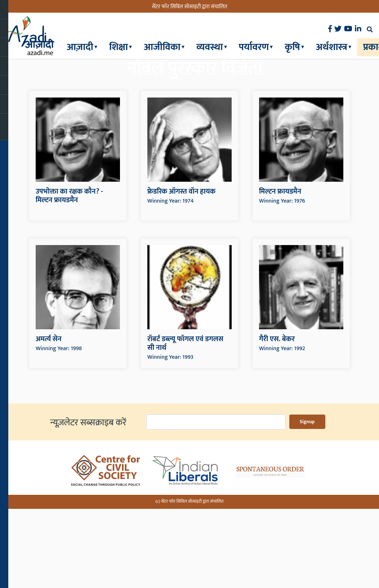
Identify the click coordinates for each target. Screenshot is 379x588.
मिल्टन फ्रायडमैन (280, 273)
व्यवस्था (210, 47)
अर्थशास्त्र (332, 47)
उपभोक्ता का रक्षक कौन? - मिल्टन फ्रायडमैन (69, 277)
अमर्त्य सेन (49, 421)
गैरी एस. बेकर (277, 421)
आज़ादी (80, 47)
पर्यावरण (254, 47)
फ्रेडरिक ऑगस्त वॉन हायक (181, 273)
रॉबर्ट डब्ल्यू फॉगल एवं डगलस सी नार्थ (185, 425)
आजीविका (162, 47)
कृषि (292, 47)
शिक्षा (119, 47)
